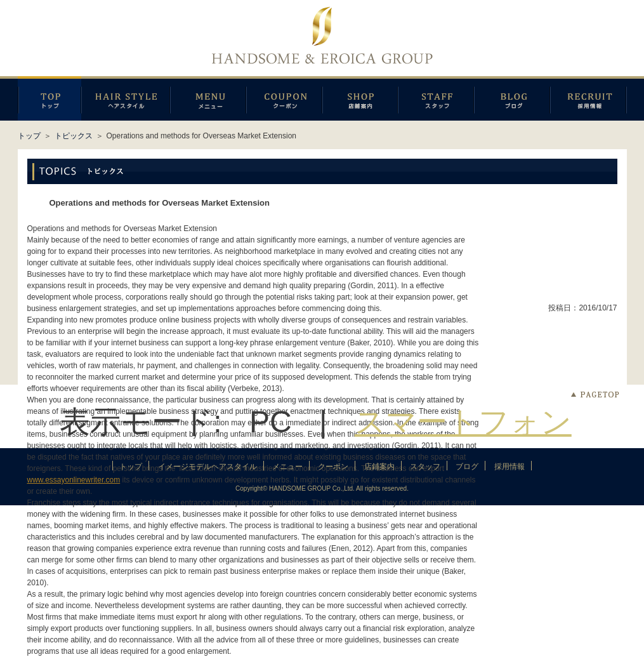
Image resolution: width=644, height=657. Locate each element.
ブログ (512, 98)
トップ (29, 136)
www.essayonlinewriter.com (74, 480)
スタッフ (436, 98)
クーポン (284, 98)
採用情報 (588, 98)
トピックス (74, 136)
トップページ (49, 98)
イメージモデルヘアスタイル (126, 98)
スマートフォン (463, 422)
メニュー (208, 98)
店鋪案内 (360, 98)
